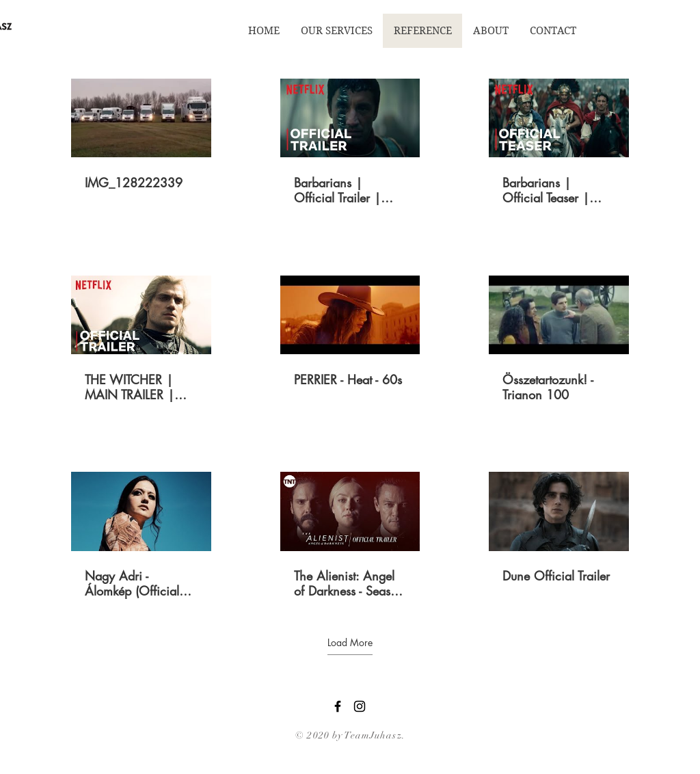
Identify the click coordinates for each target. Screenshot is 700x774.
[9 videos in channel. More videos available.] (350, 339)
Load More (350, 643)
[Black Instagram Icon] (360, 706)
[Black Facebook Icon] (338, 706)
